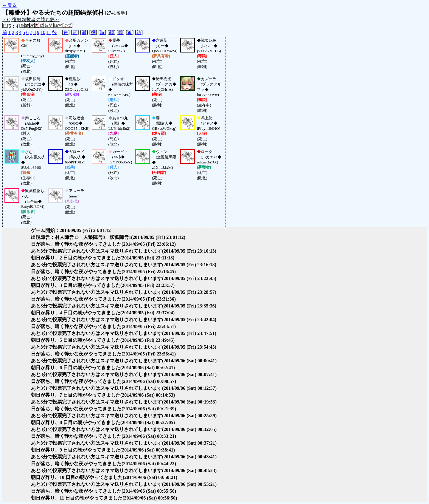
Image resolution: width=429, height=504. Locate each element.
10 (43, 32)
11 (49, 32)
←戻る (10, 5)
